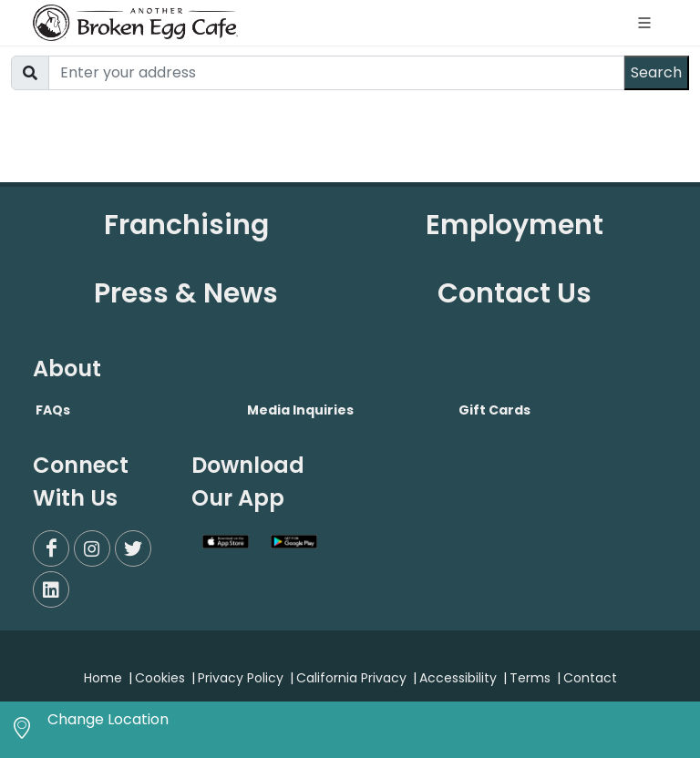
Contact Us (515, 293)
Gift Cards (494, 410)
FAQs (53, 410)
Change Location (108, 719)
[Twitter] (133, 548)
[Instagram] (92, 548)
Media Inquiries (300, 410)
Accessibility (458, 678)
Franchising (186, 225)
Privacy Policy (241, 678)
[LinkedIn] (51, 589)
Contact (590, 678)
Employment (515, 225)
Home (103, 678)
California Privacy (351, 678)
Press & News (186, 293)
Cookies (160, 678)
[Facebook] (51, 548)
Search (656, 72)
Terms (530, 678)
